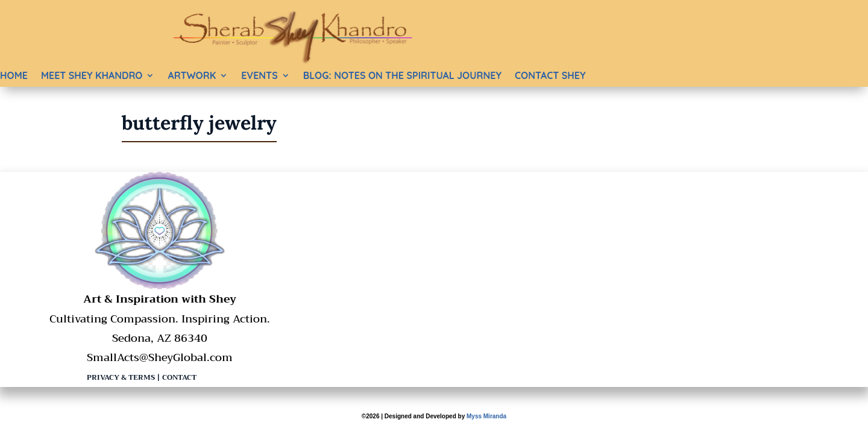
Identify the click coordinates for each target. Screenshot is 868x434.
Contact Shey (550, 75)
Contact (179, 377)
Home (14, 75)
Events (259, 75)
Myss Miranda (486, 416)
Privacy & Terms (121, 377)
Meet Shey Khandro (92, 75)
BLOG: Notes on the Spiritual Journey (402, 75)
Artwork (192, 75)
